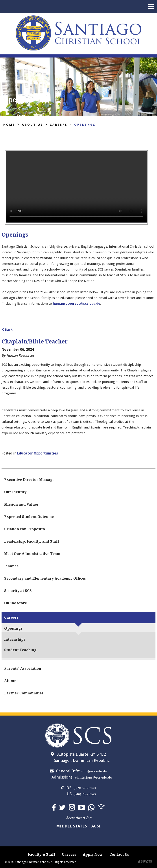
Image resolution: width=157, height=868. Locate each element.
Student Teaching (20, 650)
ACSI (96, 826)
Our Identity (15, 492)
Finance (11, 566)
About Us (32, 125)
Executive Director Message (29, 480)
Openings (85, 125)
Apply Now (93, 854)
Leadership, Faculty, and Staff (32, 541)
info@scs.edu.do (94, 771)
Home (9, 125)
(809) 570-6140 (85, 788)
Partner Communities (24, 693)
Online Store (16, 603)
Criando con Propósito (25, 529)
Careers (59, 125)
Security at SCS (18, 591)
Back (7, 330)
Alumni (11, 681)
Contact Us (119, 854)
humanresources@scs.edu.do (77, 304)
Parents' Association (23, 669)
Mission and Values (21, 504)
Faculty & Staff (42, 854)
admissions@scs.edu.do (93, 777)
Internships (15, 639)
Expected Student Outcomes (30, 517)
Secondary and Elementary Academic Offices (45, 578)
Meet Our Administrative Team (32, 554)
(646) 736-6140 (85, 794)
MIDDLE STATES (72, 826)
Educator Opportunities (38, 453)
